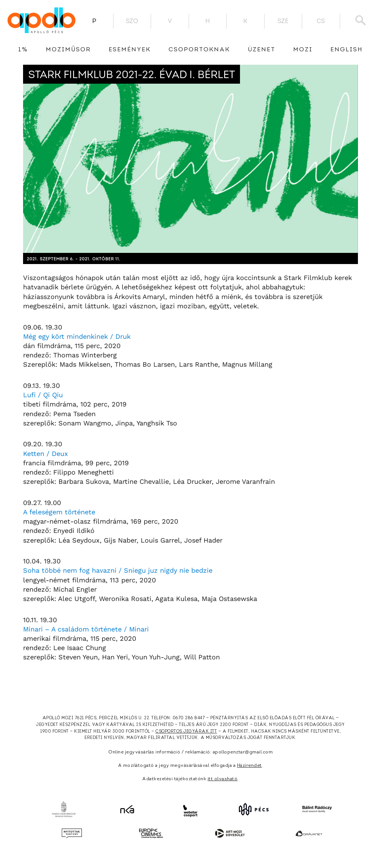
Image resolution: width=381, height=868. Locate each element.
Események (130, 50)
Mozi (303, 50)
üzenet (262, 50)
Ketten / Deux (46, 454)
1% (23, 50)
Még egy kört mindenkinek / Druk (77, 336)
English (347, 50)
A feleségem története (59, 512)
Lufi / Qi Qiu (43, 395)
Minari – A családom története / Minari (86, 629)
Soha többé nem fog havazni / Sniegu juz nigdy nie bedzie (118, 570)
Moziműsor (68, 50)
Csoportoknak (199, 50)
